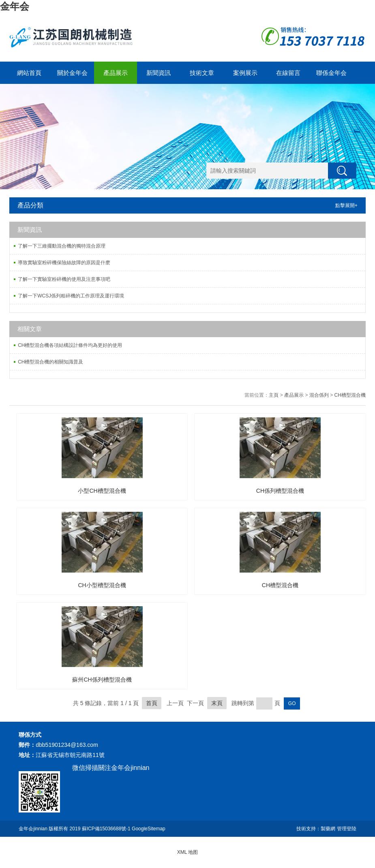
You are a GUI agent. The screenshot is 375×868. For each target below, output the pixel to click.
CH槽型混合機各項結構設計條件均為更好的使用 (70, 345)
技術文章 (202, 73)
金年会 (15, 6)
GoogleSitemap (149, 829)
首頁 (152, 703)
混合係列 (319, 395)
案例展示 (245, 73)
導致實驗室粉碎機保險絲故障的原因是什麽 (64, 263)
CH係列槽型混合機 (280, 491)
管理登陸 (347, 829)
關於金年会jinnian (72, 77)
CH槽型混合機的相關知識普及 (50, 362)
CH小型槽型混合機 (102, 585)
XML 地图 (188, 852)
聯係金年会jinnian (331, 77)
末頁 (217, 703)
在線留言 (288, 73)
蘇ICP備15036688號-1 (106, 829)
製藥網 (328, 829)
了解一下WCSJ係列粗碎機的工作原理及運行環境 (71, 296)
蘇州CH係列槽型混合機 (102, 680)
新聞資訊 (159, 73)
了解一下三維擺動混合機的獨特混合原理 (62, 246)
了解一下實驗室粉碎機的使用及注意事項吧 (64, 279)
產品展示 (116, 73)
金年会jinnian (33, 829)
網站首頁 (29, 73)
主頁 (274, 395)
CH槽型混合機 (350, 395)
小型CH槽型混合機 (102, 491)
